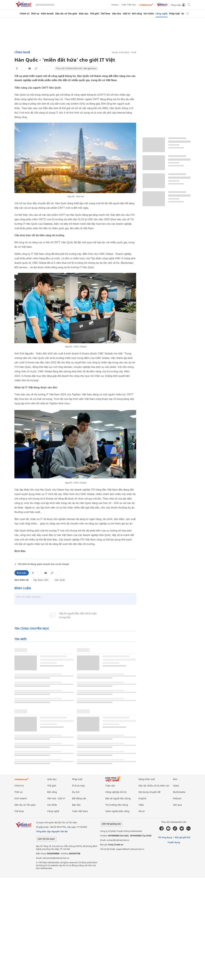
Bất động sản (79, 798)
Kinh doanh (47, 14)
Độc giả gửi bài (183, 837)
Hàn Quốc (60, 580)
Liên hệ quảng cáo (111, 824)
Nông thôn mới (147, 779)
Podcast (115, 5)
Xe (183, 14)
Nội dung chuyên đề (150, 792)
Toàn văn (110, 786)
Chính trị (25, 14)
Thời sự (35, 14)
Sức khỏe (149, 14)
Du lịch (76, 792)
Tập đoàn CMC (41, 580)
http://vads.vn (116, 845)
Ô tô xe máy (78, 786)
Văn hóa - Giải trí (121, 14)
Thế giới (94, 14)
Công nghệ (162, 14)
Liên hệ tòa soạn (46, 839)
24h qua (177, 805)
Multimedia (179, 792)
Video (176, 786)
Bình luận (22, 573)
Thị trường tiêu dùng (117, 805)
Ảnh (175, 779)
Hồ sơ (142, 811)
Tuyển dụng (174, 842)
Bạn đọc (76, 805)
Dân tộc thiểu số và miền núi (154, 786)
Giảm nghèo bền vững (117, 811)
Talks (141, 805)
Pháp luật (174, 14)
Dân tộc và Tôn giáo (66, 14)
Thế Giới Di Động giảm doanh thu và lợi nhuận (43, 564)
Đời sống (137, 14)
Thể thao (105, 14)
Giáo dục (84, 14)
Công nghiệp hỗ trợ (116, 792)
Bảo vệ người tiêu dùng (118, 798)
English (143, 798)
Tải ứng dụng (165, 837)
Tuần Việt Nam (129, 5)
